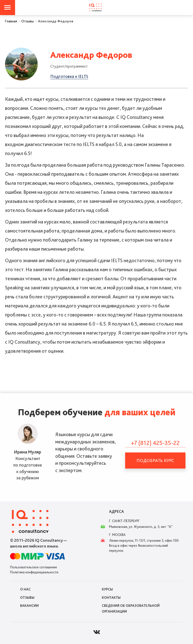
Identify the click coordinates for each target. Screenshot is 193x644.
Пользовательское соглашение (34, 567)
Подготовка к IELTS (69, 76)
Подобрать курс (155, 460)
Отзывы (27, 597)
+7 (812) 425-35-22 (155, 443)
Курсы (107, 589)
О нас (25, 589)
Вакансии (29, 606)
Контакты (111, 597)
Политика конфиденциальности (34, 572)
